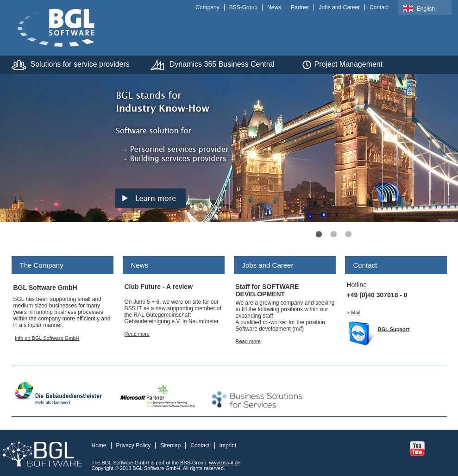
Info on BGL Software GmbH (47, 338)
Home (99, 445)
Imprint (228, 445)
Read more (137, 334)
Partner (300, 7)
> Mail (354, 313)
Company (207, 7)
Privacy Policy (134, 445)
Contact (379, 7)
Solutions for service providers (80, 64)
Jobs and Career (339, 7)
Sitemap (170, 445)
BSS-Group (243, 7)
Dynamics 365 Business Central (222, 64)
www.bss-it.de (225, 463)
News (274, 7)
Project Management (349, 64)
